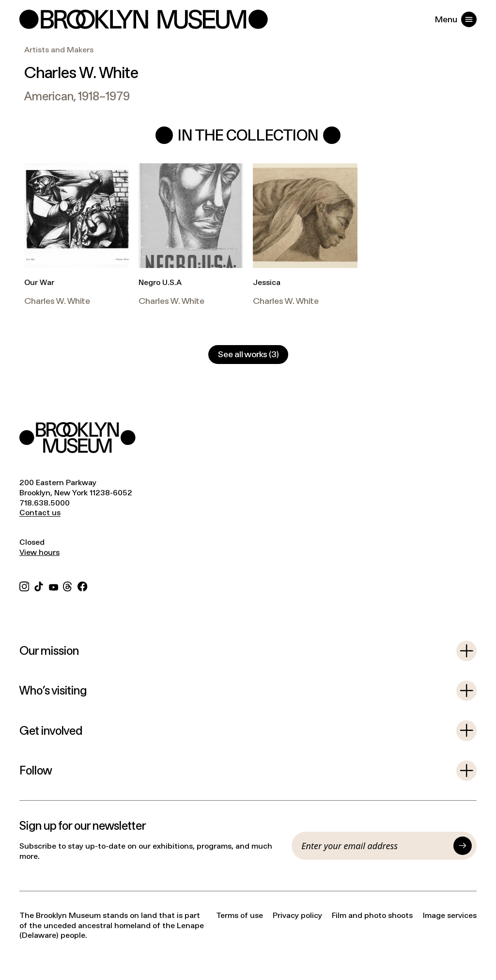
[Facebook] (82, 585)
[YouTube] (54, 585)
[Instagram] (24, 585)
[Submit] (463, 846)
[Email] (375, 846)
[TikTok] (39, 585)
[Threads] (68, 585)
